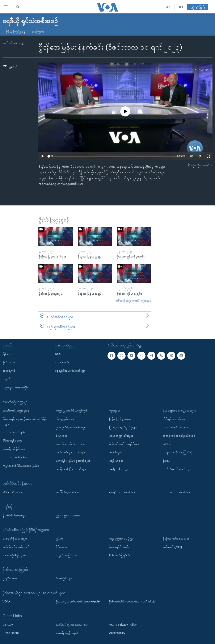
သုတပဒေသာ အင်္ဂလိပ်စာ (177, 492)
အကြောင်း (38, 31)
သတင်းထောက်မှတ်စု (15, 457)
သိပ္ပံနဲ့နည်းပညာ (65, 419)
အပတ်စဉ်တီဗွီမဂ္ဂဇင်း (15, 555)
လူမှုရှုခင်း (115, 410)
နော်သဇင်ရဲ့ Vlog (172, 547)
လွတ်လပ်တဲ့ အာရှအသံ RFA (72, 625)
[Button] (10, 67)
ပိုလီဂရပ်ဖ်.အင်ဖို (119, 547)
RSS (58, 354)
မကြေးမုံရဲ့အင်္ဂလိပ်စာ (68, 492)
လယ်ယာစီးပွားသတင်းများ (71, 452)
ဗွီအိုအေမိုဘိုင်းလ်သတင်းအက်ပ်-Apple (78, 601)
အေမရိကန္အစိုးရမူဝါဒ (68, 633)
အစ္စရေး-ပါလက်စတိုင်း (16, 387)
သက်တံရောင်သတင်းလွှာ (177, 469)
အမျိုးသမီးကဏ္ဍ (118, 469)
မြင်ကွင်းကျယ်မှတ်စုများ (123, 427)
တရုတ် (6, 379)
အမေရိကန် (9, 371)
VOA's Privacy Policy (123, 625)
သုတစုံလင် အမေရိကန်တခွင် (179, 435)
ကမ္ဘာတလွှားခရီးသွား (121, 435)
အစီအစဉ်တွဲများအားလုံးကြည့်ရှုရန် (133, 301)
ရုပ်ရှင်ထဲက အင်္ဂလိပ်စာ (123, 492)
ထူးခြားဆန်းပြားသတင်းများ (71, 469)
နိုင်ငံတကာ (9, 362)
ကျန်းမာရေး (116, 461)
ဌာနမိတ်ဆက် (10, 578)
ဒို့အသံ (166, 461)
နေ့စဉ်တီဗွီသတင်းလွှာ (15, 538)
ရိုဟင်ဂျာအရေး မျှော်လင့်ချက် (180, 410)
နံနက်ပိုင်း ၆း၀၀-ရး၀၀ (15, 515)
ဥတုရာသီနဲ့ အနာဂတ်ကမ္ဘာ (71, 427)
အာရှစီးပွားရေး (118, 452)
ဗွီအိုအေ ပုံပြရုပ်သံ (119, 555)
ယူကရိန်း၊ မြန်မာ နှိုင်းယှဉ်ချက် (73, 461)
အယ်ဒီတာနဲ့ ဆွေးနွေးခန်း (16, 410)
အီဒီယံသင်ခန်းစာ (12, 492)
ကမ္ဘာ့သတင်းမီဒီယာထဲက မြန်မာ (21, 466)
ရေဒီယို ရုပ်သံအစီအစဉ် (16, 547)
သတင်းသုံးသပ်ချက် (14, 432)
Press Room (11, 633)
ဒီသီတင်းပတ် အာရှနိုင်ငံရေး (125, 444)
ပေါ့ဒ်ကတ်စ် (62, 362)
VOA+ (7, 601)
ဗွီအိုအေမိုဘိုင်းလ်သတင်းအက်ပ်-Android (132, 601)
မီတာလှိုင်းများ (64, 578)
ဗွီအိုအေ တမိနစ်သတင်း (176, 538)
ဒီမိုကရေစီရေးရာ (12, 440)
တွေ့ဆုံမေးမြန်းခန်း (66, 555)
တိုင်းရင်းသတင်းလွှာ (174, 419)
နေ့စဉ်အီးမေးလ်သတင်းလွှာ (70, 371)
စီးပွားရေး (61, 435)
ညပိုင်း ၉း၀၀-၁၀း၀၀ (68, 515)
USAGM (8, 625)
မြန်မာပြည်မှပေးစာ (120, 419)
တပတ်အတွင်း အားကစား (70, 444)
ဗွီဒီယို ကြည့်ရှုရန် (16, 31)
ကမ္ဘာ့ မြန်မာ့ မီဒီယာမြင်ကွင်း (72, 410)
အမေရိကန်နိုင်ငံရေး (14, 449)
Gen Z (167, 444)
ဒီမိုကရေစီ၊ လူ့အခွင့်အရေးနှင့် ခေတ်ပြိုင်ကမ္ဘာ (25, 421)
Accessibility (117, 633)
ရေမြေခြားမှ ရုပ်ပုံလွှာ (121, 538)
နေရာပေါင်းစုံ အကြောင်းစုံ (177, 452)
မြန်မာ (6, 354)
